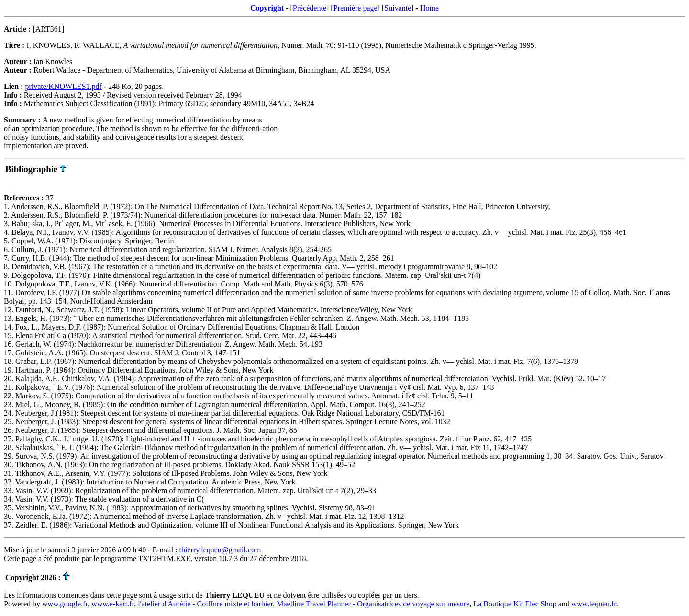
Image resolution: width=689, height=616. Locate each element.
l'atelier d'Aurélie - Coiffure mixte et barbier (205, 604)
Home (429, 8)
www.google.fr (65, 604)
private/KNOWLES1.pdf (63, 86)
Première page (356, 8)
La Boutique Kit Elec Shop (515, 604)
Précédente (310, 8)
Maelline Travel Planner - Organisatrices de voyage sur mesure (373, 604)
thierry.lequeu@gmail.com (220, 550)
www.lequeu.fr (594, 604)
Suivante (398, 8)
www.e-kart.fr (113, 604)
